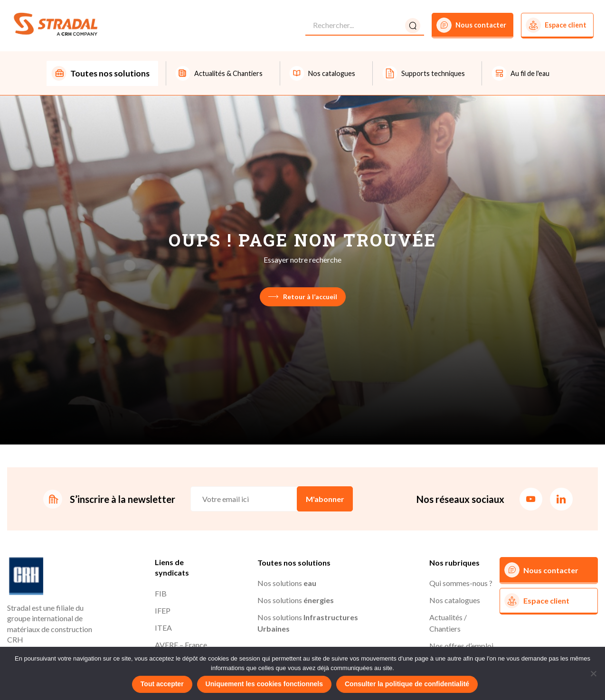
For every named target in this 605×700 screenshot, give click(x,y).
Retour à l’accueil (303, 297)
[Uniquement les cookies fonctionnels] (593, 673)
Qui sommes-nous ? (461, 584)
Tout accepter (162, 684)
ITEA (163, 629)
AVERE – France (181, 646)
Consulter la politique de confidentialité (407, 684)
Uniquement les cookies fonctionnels (264, 684)
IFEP (163, 611)
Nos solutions (287, 584)
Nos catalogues (455, 601)
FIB (161, 594)
